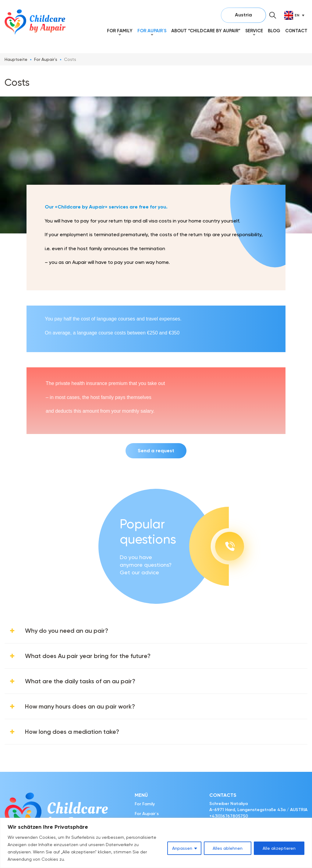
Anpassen (182, 848)
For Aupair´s (152, 31)
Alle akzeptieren (279, 848)
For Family (120, 31)
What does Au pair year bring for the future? (88, 656)
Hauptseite (16, 59)
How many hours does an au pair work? (80, 706)
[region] (156, 843)
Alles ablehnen (228, 848)
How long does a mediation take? (72, 732)
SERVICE (254, 31)
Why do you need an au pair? (67, 631)
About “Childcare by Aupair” (206, 31)
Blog (274, 31)
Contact (296, 31)
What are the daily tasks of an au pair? (80, 681)
